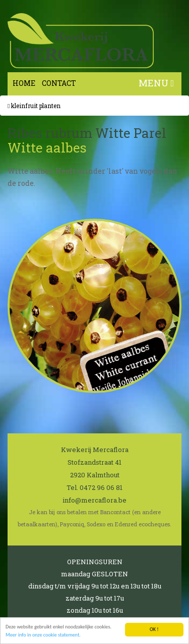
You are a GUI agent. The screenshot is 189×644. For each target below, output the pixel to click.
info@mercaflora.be (94, 500)
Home (24, 83)
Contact (59, 83)
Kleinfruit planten (34, 106)
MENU (156, 83)
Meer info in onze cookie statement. (43, 635)
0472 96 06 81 (101, 487)
